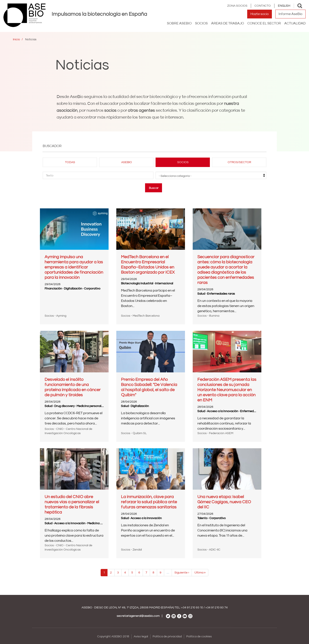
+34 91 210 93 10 (192, 608)
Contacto (263, 6)
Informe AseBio (290, 14)
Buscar (154, 188)
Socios (183, 162)
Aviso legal (141, 636)
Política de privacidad (167, 636)
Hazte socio (260, 14)
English (284, 6)
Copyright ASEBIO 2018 (113, 636)
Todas (70, 162)
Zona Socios (237, 6)
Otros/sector (239, 162)
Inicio (16, 39)
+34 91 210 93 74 (217, 608)
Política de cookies (199, 636)
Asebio (127, 162)
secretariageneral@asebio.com (138, 616)
